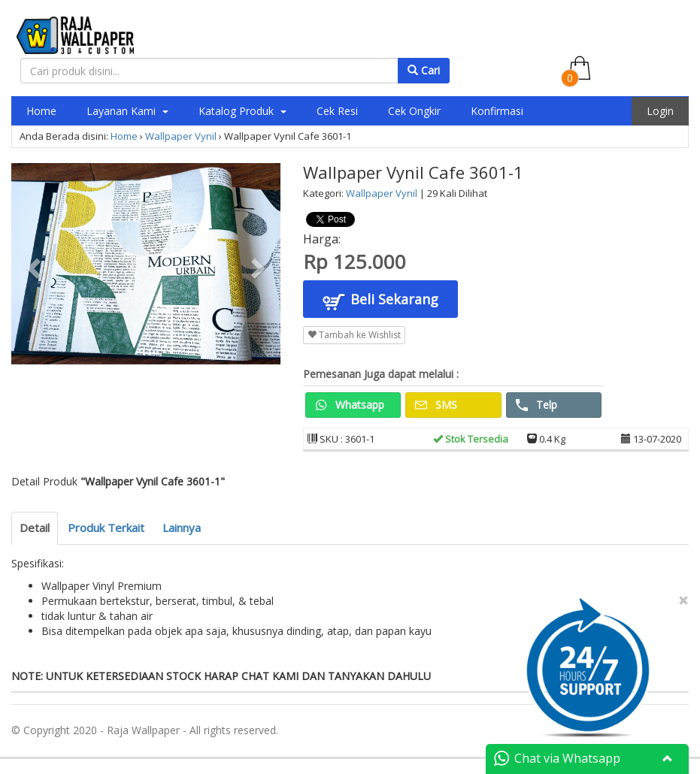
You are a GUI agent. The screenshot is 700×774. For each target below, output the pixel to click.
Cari (424, 70)
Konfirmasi (497, 111)
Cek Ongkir (414, 111)
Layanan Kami (127, 111)
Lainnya (182, 528)
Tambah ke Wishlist (354, 335)
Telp (536, 405)
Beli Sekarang (380, 301)
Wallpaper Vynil (181, 136)
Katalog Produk (242, 111)
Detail (35, 528)
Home (41, 111)
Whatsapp (350, 405)
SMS (436, 405)
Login (660, 111)
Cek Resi (337, 111)
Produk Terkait (106, 528)
